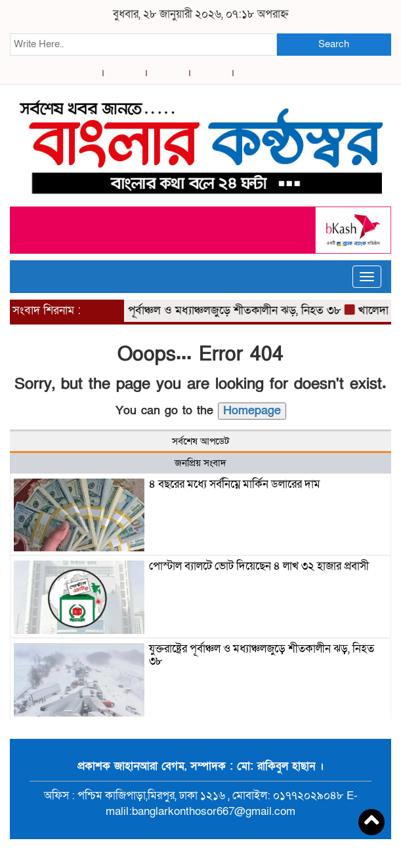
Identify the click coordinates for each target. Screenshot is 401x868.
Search (334, 44)
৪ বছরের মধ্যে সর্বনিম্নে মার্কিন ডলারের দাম (235, 484)
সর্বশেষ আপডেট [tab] (200, 441)
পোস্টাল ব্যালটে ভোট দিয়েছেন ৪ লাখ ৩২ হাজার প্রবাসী (259, 566)
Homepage (252, 411)
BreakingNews (255, 854)
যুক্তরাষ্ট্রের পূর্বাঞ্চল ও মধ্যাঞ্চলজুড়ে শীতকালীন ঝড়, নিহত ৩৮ (215, 310)
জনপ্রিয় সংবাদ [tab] (200, 463)
